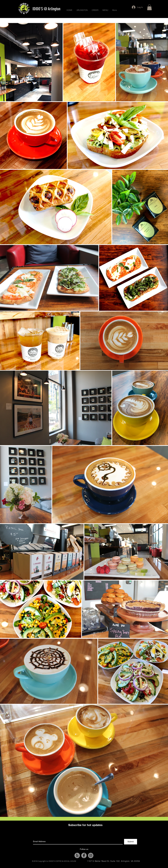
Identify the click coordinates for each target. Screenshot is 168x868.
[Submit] (131, 842)
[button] (149, 7)
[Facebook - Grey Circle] (84, 855)
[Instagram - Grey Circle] (91, 855)
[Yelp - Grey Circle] (77, 855)
